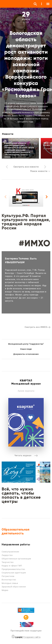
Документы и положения (26, 354)
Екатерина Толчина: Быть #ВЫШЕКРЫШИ (21, 260)
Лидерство (7, 555)
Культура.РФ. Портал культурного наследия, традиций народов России (26, 222)
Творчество (8, 562)
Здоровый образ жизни (14, 587)
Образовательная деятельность (16, 531)
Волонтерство (9, 580)
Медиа (5, 590)
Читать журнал (26, 455)
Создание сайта (32, 637)
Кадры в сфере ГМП (12, 566)
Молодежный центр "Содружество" (26, 344)
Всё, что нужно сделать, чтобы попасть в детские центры (21, 495)
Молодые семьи (10, 583)
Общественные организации (16, 559)
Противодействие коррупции (26, 631)
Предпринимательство (13, 569)
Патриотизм (8, 576)
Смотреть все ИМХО (38, 327)
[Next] (46, 197)
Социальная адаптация (14, 573)
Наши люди (26, 349)
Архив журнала (26, 391)
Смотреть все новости (26, 167)
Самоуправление (10, 552)
